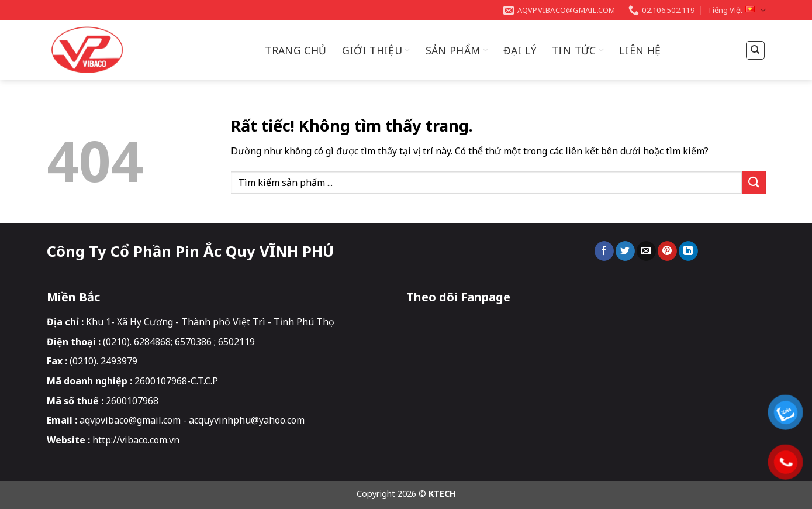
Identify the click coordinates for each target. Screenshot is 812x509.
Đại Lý (520, 50)
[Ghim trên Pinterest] (667, 251)
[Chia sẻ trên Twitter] (625, 251)
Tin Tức (578, 50)
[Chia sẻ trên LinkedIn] (688, 251)
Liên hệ (640, 50)
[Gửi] (754, 182)
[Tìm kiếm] (755, 50)
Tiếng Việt (736, 10)
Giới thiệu (376, 50)
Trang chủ (296, 50)
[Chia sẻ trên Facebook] (604, 251)
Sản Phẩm (457, 50)
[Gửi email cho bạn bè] (646, 251)
